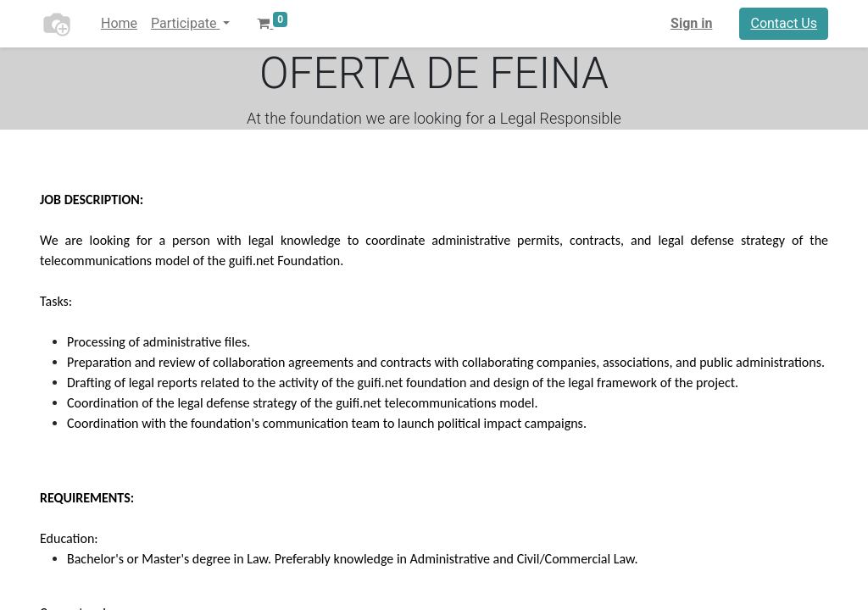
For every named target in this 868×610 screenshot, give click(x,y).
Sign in (691, 23)
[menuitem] (119, 24)
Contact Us (784, 23)
